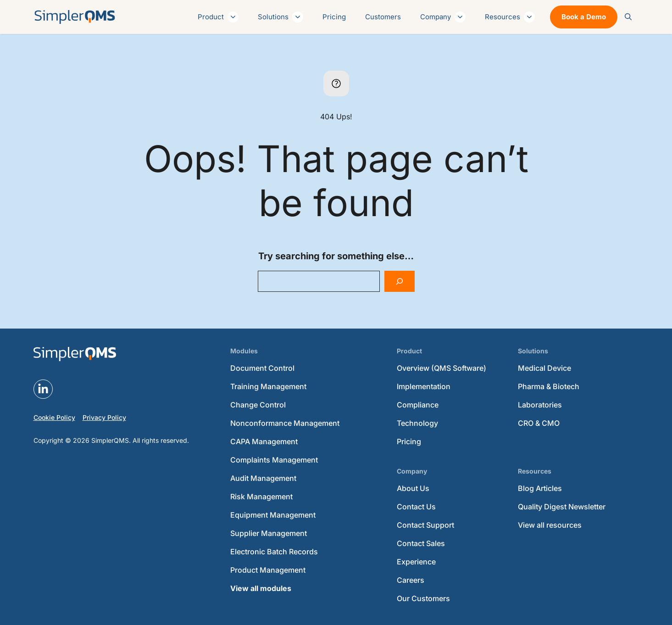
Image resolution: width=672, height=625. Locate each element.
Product (218, 17)
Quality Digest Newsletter (562, 507)
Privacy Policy (104, 417)
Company (443, 17)
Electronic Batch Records (274, 552)
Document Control (262, 368)
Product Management (268, 570)
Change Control (258, 405)
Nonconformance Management (285, 423)
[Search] (400, 281)
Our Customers (423, 598)
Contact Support (425, 525)
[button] (628, 17)
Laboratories (540, 405)
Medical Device (544, 368)
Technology (417, 423)
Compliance (418, 405)
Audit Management (263, 478)
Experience (416, 562)
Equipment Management (273, 515)
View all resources (550, 525)
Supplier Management (269, 533)
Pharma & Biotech (549, 386)
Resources (510, 17)
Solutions (280, 17)
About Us (413, 488)
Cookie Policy (54, 417)
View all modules (261, 588)
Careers (411, 580)
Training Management (268, 386)
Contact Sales (421, 543)
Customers (383, 17)
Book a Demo (584, 17)
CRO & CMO (539, 423)
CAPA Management (264, 441)
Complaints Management (274, 460)
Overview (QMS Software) (442, 368)
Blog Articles (540, 488)
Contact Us (416, 507)
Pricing (334, 17)
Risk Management (261, 497)
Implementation (424, 386)
